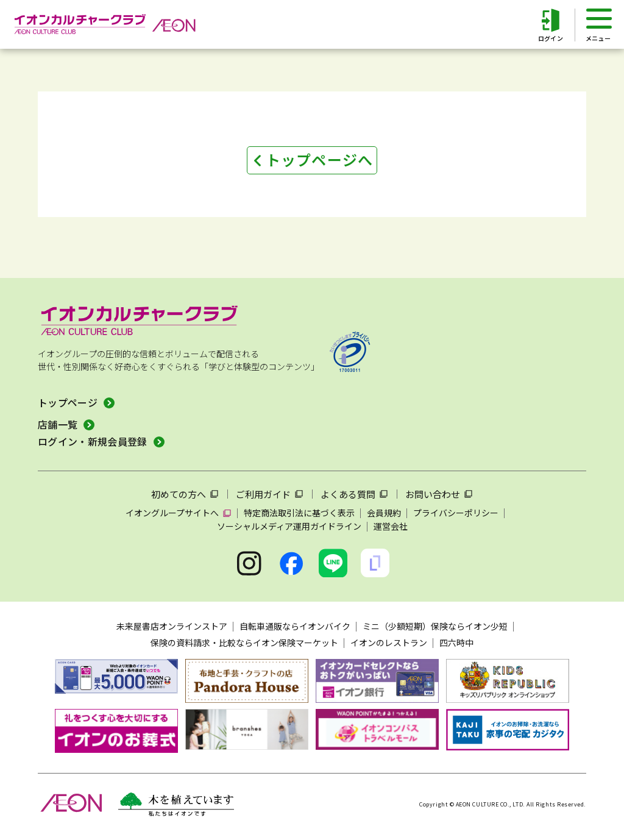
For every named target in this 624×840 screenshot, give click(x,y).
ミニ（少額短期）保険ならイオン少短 (435, 626)
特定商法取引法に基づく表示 (299, 513)
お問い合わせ (433, 494)
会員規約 (384, 513)
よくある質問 (348, 494)
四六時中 (456, 642)
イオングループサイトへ (172, 513)
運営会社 (391, 526)
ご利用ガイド (263, 494)
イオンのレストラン (389, 642)
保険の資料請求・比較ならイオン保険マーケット (244, 642)
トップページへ (319, 159)
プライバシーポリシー (456, 513)
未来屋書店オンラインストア (172, 626)
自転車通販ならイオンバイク (295, 626)
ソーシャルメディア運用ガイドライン (289, 526)
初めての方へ (179, 494)
